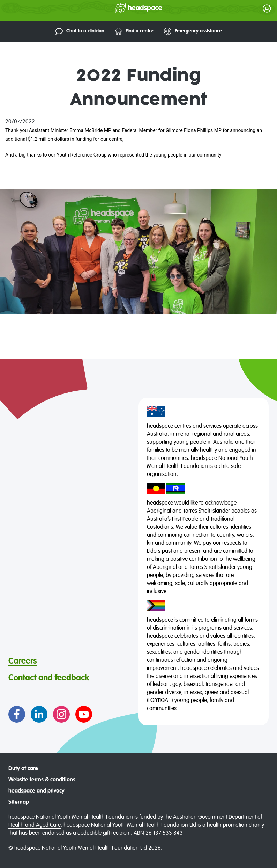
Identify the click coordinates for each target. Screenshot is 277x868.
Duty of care (23, 769)
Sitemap (19, 802)
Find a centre (134, 31)
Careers (23, 661)
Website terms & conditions (42, 780)
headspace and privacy (36, 791)
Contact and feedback (49, 678)
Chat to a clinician (80, 31)
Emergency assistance (193, 31)
